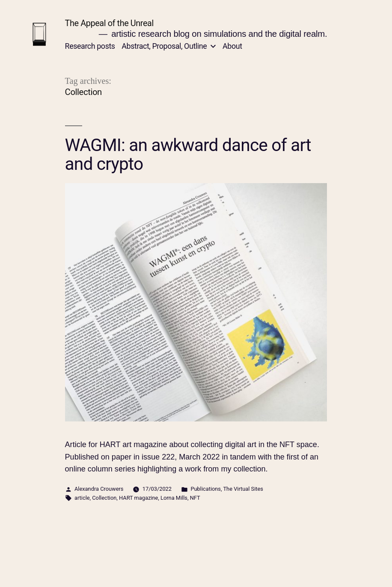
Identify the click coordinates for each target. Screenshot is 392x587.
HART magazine (138, 498)
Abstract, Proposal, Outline (164, 46)
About (232, 46)
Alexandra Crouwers (99, 489)
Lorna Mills (174, 498)
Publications (206, 489)
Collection (104, 498)
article (82, 498)
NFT (195, 498)
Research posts (90, 46)
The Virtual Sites (243, 489)
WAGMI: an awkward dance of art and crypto (188, 155)
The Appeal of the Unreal (109, 23)
